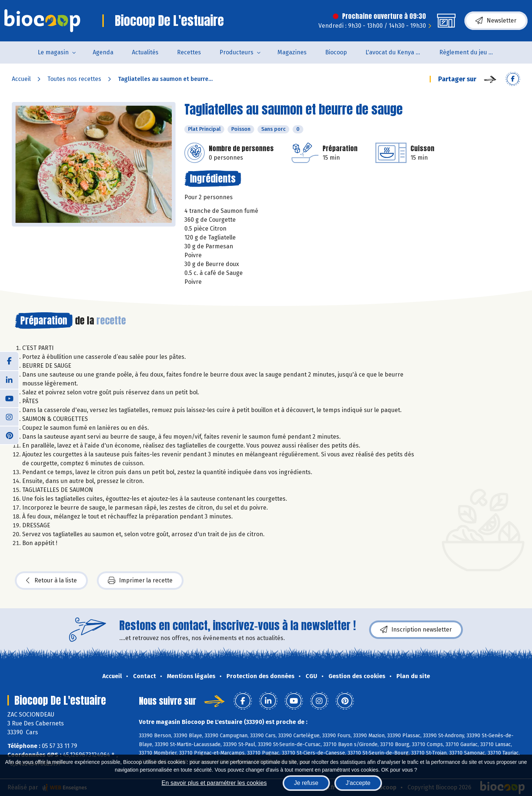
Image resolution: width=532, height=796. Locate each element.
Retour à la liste (51, 581)
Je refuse (306, 783)
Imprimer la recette (140, 581)
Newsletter (496, 21)
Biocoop (336, 52)
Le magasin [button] (53, 52)
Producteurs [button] (236, 52)
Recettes (189, 52)
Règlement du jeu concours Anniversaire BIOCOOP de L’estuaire (472, 52)
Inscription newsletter (416, 630)
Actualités (145, 52)
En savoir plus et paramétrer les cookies (214, 783)
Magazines (292, 52)
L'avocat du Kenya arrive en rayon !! (398, 52)
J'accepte (358, 783)
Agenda (103, 52)
